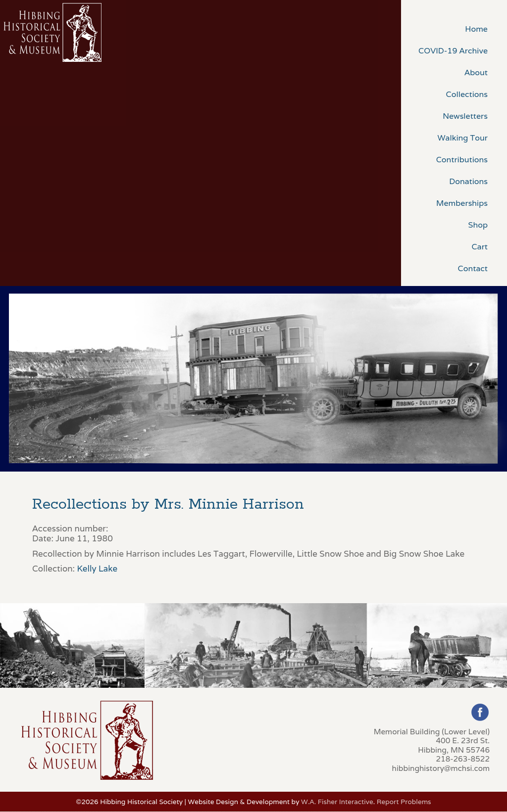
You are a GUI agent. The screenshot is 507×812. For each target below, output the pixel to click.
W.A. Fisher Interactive (337, 802)
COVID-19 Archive (453, 51)
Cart (480, 247)
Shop (478, 225)
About (476, 72)
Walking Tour (462, 138)
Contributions (462, 160)
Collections (467, 94)
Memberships (462, 203)
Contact (473, 268)
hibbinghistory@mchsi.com (441, 768)
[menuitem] (454, 28)
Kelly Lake (97, 569)
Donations (468, 181)
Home (476, 29)
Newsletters (465, 116)
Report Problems (404, 802)
